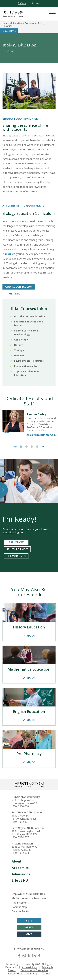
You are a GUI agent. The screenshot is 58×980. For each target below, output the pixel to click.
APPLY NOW (16, 542)
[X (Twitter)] (29, 956)
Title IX (46, 973)
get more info (16, 556)
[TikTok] (39, 956)
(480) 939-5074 (20, 853)
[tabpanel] (29, 424)
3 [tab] (32, 447)
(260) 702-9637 (20, 837)
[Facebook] (19, 956)
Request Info (9, 31)
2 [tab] (26, 447)
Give (29, 934)
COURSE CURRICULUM (19, 287)
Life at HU (20, 880)
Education (17, 23)
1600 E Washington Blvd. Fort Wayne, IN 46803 (26, 833)
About (17, 861)
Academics (20, 868)
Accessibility (29, 967)
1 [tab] (21, 447)
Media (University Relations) (29, 898)
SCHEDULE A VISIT (17, 549)
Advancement (20, 903)
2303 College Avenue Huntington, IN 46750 (24, 802)
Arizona (36, 3)
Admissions (21, 874)
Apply (29, 927)
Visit (29, 921)
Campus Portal (20, 911)
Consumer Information (34, 970)
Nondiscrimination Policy (22, 973)
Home (6, 23)
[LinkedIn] (34, 956)
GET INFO (15, 294)
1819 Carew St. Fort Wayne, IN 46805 (24, 817)
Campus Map (19, 907)
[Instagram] (24, 956)
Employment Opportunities (28, 894)
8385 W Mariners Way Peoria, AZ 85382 (24, 848)
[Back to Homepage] (29, 784)
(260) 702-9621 (20, 822)
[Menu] (52, 14)
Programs (30, 23)
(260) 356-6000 (20, 806)
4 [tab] (37, 447)
